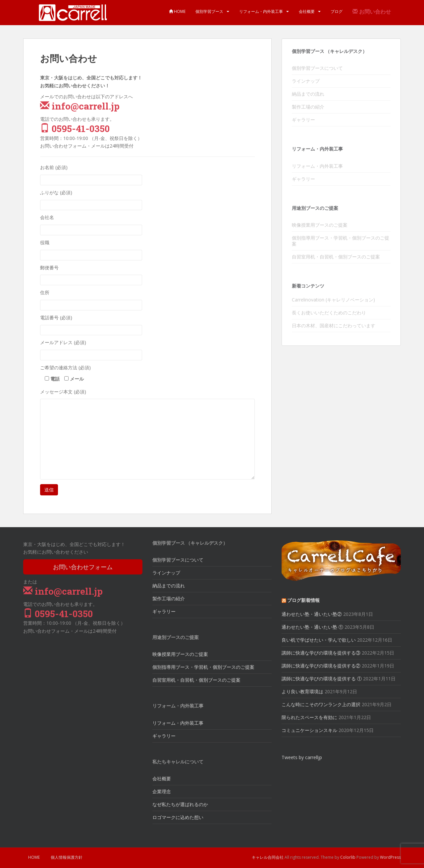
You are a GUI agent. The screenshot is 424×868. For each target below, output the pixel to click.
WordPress (390, 857)
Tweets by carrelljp (302, 757)
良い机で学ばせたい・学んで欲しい (319, 640)
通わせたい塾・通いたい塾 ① (312, 627)
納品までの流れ (308, 94)
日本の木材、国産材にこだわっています (334, 325)
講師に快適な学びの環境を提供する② (321, 666)
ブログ (337, 11)
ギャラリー (303, 120)
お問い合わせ (372, 12)
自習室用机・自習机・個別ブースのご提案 (336, 257)
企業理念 (162, 791)
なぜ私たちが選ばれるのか (180, 804)
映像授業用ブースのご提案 (320, 225)
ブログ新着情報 (303, 600)
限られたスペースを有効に (309, 717)
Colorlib (348, 857)
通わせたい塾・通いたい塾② (312, 614)
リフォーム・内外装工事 (261, 11)
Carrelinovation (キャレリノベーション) (333, 300)
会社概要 (307, 11)
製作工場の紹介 (308, 107)
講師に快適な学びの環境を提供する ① (322, 679)
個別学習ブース (209, 11)
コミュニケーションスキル (309, 730)
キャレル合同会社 (268, 857)
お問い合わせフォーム (83, 567)
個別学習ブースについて (317, 68)
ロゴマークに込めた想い (178, 817)
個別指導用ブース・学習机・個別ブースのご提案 (341, 241)
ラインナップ (306, 81)
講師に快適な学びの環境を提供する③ (321, 653)
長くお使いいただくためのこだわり (329, 313)
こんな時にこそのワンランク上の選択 (321, 704)
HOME (177, 11)
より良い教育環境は (302, 691)
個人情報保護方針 (67, 857)
